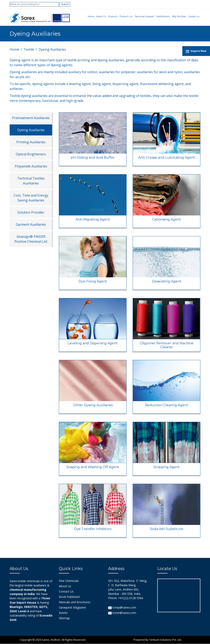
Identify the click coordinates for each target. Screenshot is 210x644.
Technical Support (144, 16)
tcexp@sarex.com (122, 608)
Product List (126, 16)
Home (91, 16)
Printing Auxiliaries (31, 142)
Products (113, 16)
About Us (101, 16)
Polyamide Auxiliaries (31, 166)
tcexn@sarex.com (122, 613)
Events (63, 613)
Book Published (69, 597)
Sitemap (64, 618)
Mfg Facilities (179, 16)
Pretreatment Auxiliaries (31, 118)
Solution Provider (31, 213)
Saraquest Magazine (72, 608)
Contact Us (66, 592)
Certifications (163, 16)
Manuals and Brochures (75, 602)
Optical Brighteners (31, 154)
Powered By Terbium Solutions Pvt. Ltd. (158, 640)
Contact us (194, 16)
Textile (29, 50)
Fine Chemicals (69, 581)
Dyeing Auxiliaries (31, 130)
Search (65, 4)
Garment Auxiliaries (31, 225)
